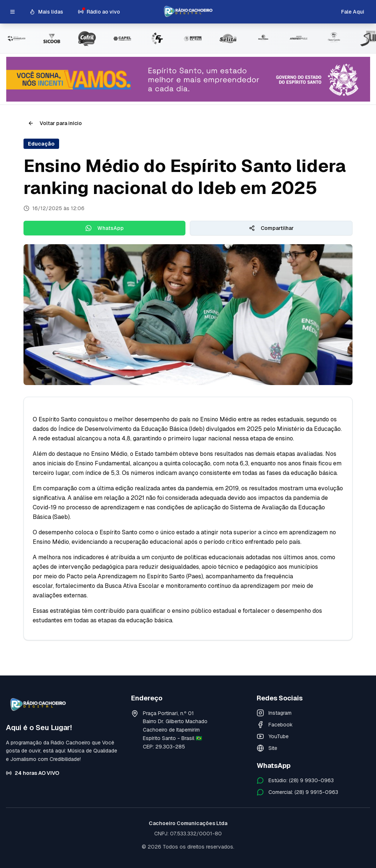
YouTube (273, 736)
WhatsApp (105, 228)
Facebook (275, 725)
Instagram (274, 713)
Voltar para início (55, 123)
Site (267, 748)
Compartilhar (271, 228)
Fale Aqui (353, 12)
